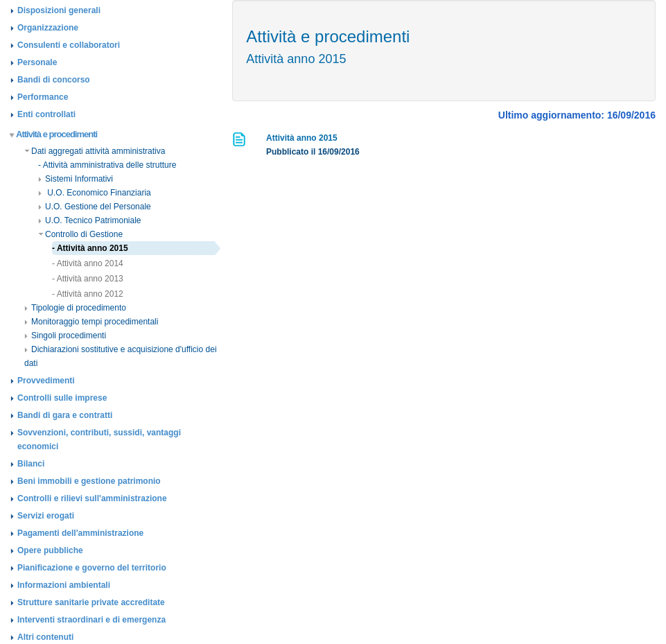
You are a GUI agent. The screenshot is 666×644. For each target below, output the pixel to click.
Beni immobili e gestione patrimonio (89, 481)
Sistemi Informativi (76, 179)
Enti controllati (46, 114)
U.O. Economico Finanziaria (95, 193)
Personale (37, 62)
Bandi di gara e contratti (65, 415)
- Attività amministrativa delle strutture (107, 165)
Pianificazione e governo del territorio (92, 568)
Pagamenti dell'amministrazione (80, 533)
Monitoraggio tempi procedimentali (91, 322)
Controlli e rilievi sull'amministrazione (92, 498)
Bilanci (31, 464)
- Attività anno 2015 (90, 248)
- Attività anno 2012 (88, 294)
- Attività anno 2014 (88, 263)
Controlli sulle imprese (62, 398)
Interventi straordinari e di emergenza (91, 620)
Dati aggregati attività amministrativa (95, 151)
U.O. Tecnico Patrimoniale (90, 220)
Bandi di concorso (54, 80)
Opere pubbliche (50, 550)
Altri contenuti (45, 637)
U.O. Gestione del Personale (95, 207)
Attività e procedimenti (54, 134)
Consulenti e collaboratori (69, 45)
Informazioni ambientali (64, 585)
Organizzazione (48, 28)
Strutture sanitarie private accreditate (91, 602)
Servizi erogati (46, 516)
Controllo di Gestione (80, 234)
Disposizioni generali (59, 10)
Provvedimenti (46, 381)
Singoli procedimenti (65, 336)
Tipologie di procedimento (75, 308)
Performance (43, 97)
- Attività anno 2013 (88, 279)
